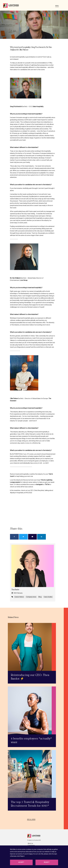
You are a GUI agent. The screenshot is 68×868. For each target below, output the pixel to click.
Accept (21, 862)
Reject (47, 862)
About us (30, 843)
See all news (31, 819)
